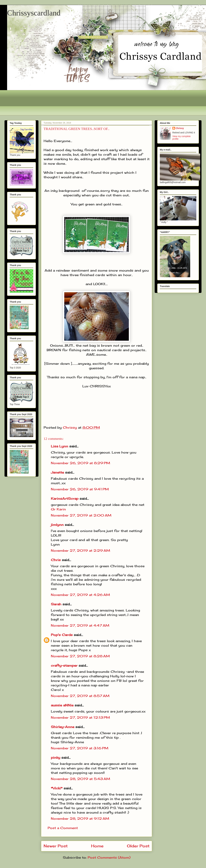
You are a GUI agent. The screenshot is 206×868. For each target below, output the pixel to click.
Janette (57, 472)
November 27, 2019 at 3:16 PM (80, 748)
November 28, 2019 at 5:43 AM (80, 779)
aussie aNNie (62, 705)
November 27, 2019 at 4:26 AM (80, 595)
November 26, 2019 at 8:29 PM (80, 463)
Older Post (138, 846)
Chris (56, 560)
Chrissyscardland (34, 13)
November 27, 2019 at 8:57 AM (80, 696)
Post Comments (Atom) (109, 857)
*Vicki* (57, 788)
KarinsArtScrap (65, 499)
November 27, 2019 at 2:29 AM (80, 550)
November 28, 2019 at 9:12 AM (80, 819)
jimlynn (57, 525)
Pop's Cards (62, 635)
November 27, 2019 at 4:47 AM (80, 625)
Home (97, 846)
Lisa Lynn (59, 446)
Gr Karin (58, 509)
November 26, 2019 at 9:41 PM (80, 489)
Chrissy (180, 128)
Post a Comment (63, 828)
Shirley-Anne (63, 727)
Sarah (56, 604)
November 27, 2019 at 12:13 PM (80, 717)
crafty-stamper (64, 665)
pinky (56, 757)
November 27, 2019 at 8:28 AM (80, 656)
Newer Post (56, 846)
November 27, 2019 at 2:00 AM (81, 515)
